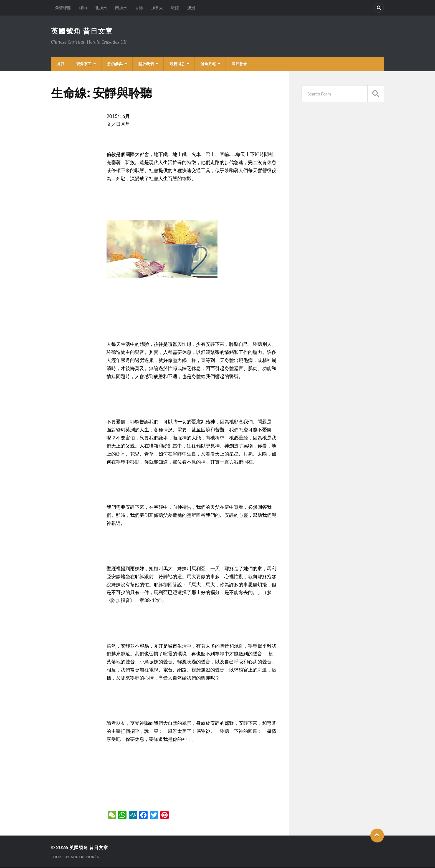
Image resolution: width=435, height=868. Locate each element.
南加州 (121, 8)
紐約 (83, 8)
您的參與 (115, 64)
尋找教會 (239, 64)
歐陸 (175, 8)
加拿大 (157, 8)
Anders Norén (85, 857)
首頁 (61, 64)
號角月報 (208, 64)
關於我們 (146, 64)
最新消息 (177, 64)
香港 (139, 8)
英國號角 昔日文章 (83, 31)
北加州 (101, 8)
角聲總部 (63, 8)
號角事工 (84, 64)
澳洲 (191, 8)
